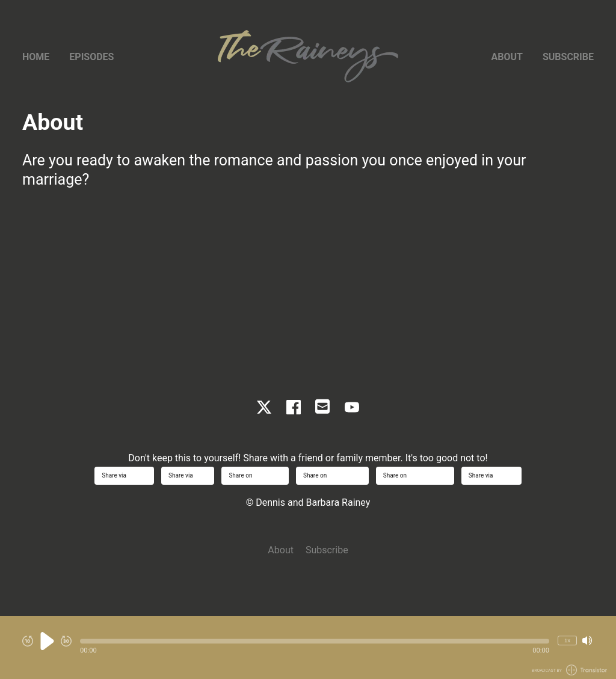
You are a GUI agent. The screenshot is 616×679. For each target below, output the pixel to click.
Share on (255, 475)
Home (36, 57)
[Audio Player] (308, 647)
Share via (124, 475)
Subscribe (568, 57)
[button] (315, 641)
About (507, 57)
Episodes (91, 57)
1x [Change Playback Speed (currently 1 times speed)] (567, 640)
